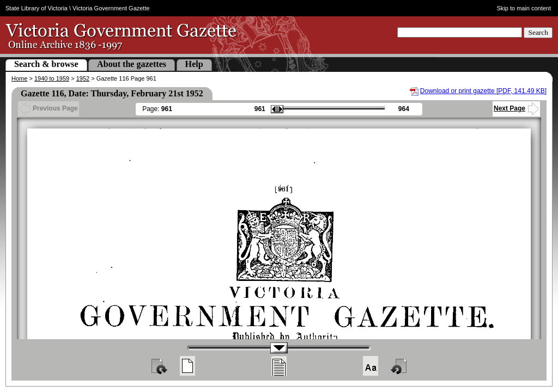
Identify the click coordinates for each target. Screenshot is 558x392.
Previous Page (48, 108)
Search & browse (46, 64)
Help (194, 64)
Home (19, 78)
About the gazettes (132, 64)
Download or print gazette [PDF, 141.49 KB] (483, 91)
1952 (83, 78)
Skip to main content (524, 8)
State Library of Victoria (37, 8)
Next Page (516, 108)
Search (538, 32)
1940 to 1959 (52, 78)
